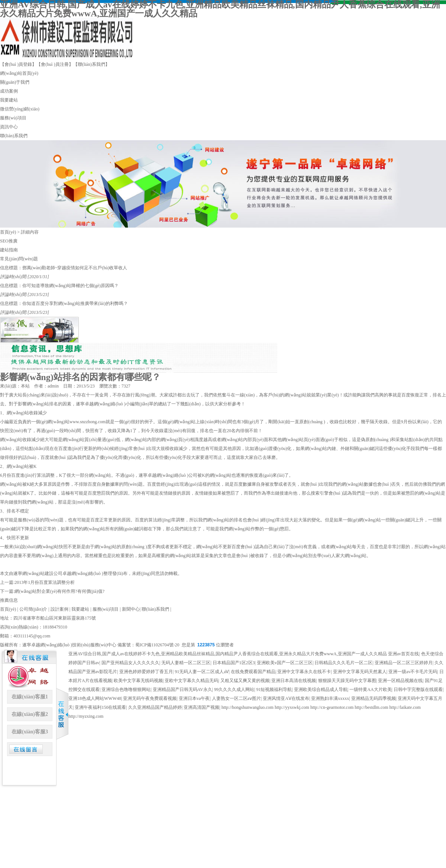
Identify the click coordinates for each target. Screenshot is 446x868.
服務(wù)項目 (13, 118)
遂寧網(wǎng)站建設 (33, 573)
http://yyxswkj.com (292, 707)
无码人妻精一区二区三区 (186, 663)
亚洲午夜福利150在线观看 (100, 707)
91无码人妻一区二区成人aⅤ (202, 672)
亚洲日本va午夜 (194, 698)
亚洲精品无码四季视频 (374, 698)
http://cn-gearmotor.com (332, 707)
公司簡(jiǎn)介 (33, 609)
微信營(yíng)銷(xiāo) (20, 109)
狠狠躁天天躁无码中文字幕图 (347, 681)
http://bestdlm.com (371, 707)
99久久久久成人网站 (234, 689)
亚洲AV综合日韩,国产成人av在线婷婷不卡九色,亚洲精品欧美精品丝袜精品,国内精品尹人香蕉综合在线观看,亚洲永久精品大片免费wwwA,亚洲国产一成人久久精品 (228, 654)
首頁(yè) (8, 232)
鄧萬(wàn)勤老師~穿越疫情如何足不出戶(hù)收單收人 (75, 268)
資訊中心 (9, 127)
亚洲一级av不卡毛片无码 (413, 672)
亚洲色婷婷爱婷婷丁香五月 (146, 672)
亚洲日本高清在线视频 (294, 681)
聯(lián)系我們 (14, 136)
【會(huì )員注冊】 (55, 64)
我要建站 (9, 100)
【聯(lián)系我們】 (91, 64)
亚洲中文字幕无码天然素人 (360, 672)
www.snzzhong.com (88, 422)
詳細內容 (30, 232)
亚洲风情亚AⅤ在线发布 (286, 698)
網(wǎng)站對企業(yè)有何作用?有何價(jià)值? (59, 591)
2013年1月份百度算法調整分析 (45, 582)
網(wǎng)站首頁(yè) (19, 73)
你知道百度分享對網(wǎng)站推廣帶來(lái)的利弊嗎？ (75, 303)
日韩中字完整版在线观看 (418, 689)
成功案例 (9, 91)
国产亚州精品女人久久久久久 (130, 663)
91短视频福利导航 (274, 689)
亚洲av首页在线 (403, 654)
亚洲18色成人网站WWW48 (95, 698)
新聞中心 (131, 609)
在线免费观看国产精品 (253, 672)
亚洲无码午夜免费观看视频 (150, 698)
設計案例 (59, 609)
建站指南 (9, 250)
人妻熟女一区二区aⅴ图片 (236, 698)
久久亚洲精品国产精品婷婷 (155, 707)
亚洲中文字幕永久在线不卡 (304, 672)
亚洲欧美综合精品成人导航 (321, 689)
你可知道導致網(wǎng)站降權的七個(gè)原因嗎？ (70, 286)
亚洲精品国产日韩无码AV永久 (182, 689)
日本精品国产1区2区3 (234, 663)
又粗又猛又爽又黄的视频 (245, 681)
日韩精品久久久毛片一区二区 (343, 663)
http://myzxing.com (86, 716)
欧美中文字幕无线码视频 (138, 681)
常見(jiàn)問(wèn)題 (19, 259)
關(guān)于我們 (15, 82)
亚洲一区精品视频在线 (400, 681)
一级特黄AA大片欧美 (370, 689)
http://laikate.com (405, 707)
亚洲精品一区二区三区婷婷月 (404, 663)
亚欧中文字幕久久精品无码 (191, 681)
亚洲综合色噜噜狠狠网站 (126, 689)
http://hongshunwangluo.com (248, 707)
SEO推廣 (9, 241)
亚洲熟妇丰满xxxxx (330, 698)
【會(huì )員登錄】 (18, 64)
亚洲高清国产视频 (201, 707)
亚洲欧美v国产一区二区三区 (285, 663)
